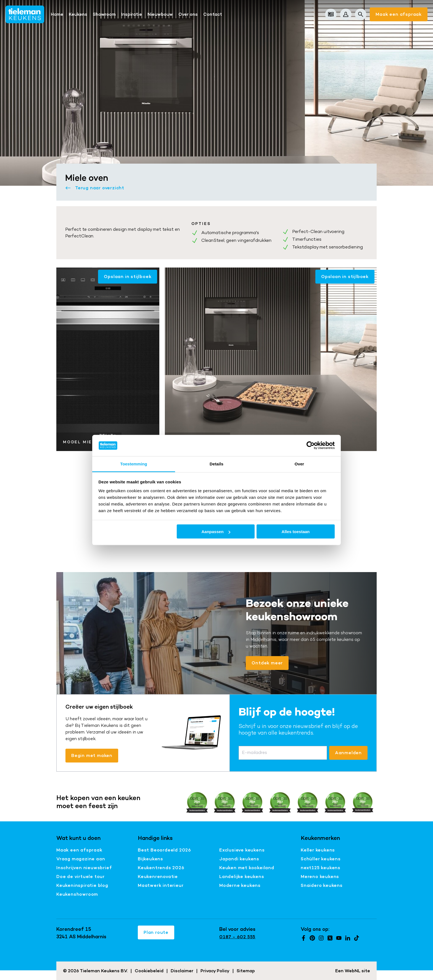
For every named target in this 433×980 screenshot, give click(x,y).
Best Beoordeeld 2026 (164, 850)
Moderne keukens (240, 885)
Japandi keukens (239, 859)
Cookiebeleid (149, 971)
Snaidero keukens (322, 885)
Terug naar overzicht (95, 188)
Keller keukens (318, 850)
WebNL (353, 971)
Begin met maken (92, 755)
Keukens (78, 14)
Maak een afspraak (399, 14)
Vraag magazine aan (81, 859)
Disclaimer (182, 971)
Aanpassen (216, 532)
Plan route (156, 932)
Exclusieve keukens (242, 850)
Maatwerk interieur (161, 885)
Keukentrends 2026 (161, 868)
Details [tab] (216, 464)
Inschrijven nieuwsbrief (84, 868)
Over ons (188, 14)
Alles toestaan (296, 532)
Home (57, 14)
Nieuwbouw (160, 14)
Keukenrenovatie (158, 877)
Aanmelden (348, 753)
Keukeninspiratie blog (82, 885)
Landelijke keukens (242, 877)
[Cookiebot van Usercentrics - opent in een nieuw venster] (311, 446)
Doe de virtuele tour (80, 877)
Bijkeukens (151, 859)
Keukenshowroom (77, 894)
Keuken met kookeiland (247, 868)
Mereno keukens (320, 877)
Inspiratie (132, 14)
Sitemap (246, 971)
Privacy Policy (215, 971)
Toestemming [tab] (134, 464)
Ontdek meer (267, 663)
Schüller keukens (321, 859)
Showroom (104, 14)
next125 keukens (321, 868)
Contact (213, 14)
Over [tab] (299, 464)
